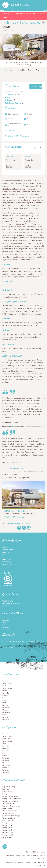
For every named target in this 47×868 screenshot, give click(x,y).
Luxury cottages (8, 792)
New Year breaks (8, 821)
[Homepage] (6, 5)
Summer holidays (8, 813)
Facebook (19, 528)
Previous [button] (3, 47)
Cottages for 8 (7, 830)
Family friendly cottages (10, 796)
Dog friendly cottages (9, 787)
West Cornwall (7, 683)
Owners (5, 557)
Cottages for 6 (7, 828)
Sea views (6, 789)
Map (38, 70)
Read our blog (7, 559)
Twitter (24, 528)
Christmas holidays (9, 818)
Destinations (11, 675)
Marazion (5, 710)
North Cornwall (7, 686)
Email (29, 528)
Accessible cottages (9, 804)
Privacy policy (7, 552)
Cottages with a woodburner (12, 799)
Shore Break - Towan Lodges (17, 511)
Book (34, 87)
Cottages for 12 (8, 835)
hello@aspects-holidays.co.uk (12, 603)
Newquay (5, 698)
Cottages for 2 (7, 823)
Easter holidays (7, 808)
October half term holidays (11, 816)
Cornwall (5, 681)
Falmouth (5, 696)
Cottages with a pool (9, 794)
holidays (20, 5)
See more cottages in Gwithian (19, 524)
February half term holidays (11, 806)
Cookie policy (7, 562)
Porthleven (6, 715)
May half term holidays (10, 811)
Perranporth (6, 717)
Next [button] (44, 47)
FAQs (4, 555)
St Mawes (6, 720)
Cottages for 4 (7, 825)
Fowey (5, 703)
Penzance (6, 705)
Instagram (6, 625)
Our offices (6, 606)
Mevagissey (6, 712)
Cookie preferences (9, 564)
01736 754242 (8, 601)
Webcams (6, 627)
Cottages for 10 (8, 833)
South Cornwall (7, 688)
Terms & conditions (9, 550)
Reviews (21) (21, 70)
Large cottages (7, 837)
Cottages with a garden (10, 801)
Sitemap (5, 547)
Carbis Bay (6, 693)
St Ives (5, 691)
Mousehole (6, 708)
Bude (4, 700)
